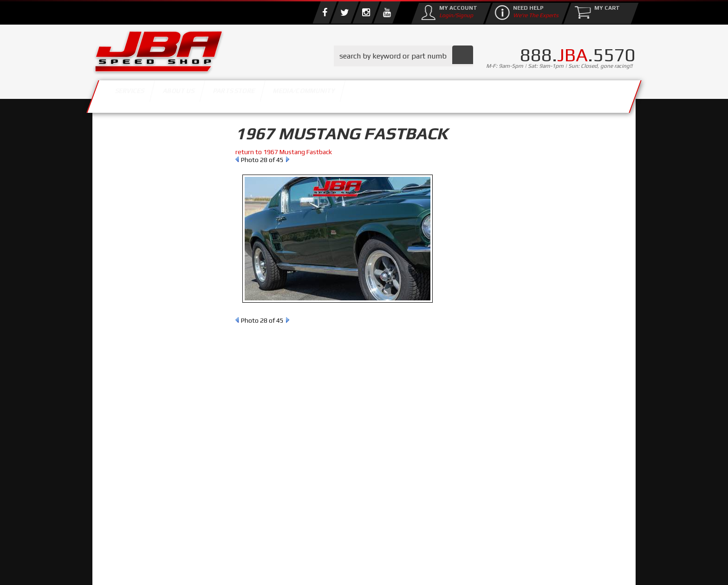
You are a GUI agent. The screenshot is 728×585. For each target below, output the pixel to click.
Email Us (131, 380)
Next (288, 159)
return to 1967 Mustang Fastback (284, 152)
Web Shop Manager (439, 569)
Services (144, 94)
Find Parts (147, 193)
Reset (113, 193)
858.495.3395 (138, 399)
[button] (403, 56)
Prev (237, 159)
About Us (228, 94)
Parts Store (323, 94)
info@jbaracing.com (266, 549)
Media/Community (442, 94)
